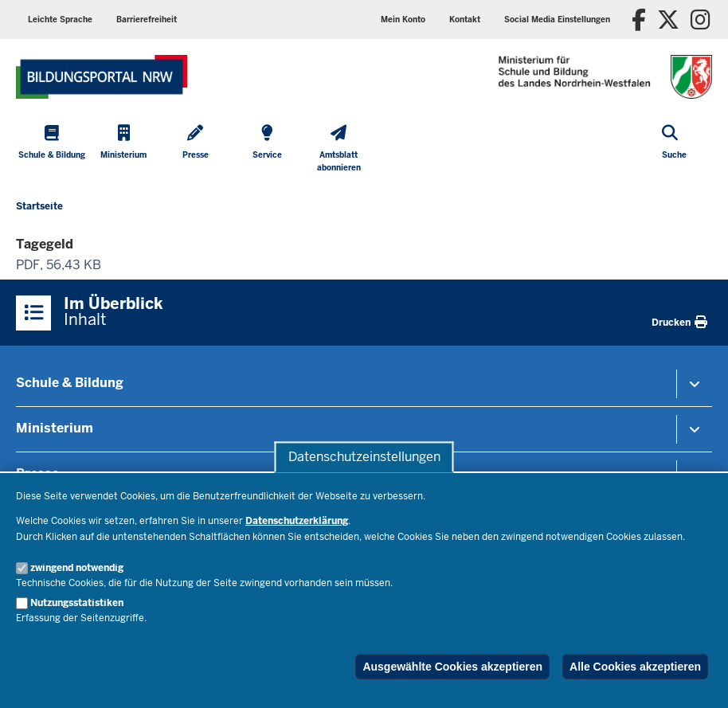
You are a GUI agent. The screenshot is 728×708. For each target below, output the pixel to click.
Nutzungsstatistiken (77, 603)
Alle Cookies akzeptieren (635, 667)
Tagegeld (45, 244)
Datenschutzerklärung (297, 521)
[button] (557, 20)
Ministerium (55, 428)
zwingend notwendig (77, 568)
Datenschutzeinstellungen (364, 457)
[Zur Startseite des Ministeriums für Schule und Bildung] (102, 77)
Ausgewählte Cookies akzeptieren (452, 667)
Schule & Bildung (70, 383)
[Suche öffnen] (674, 150)
